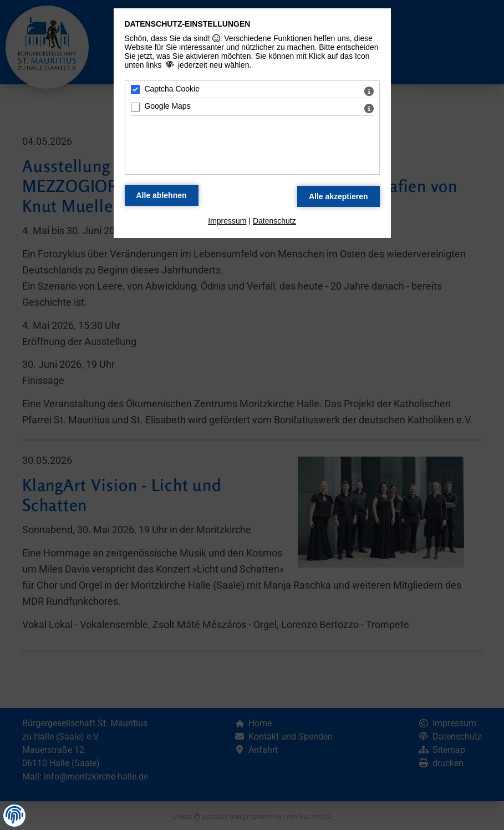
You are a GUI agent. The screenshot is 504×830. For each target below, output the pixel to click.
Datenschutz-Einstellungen (188, 24)
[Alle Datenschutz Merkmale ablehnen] (162, 195)
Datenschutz (274, 221)
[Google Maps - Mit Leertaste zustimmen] (135, 107)
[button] (14, 815)
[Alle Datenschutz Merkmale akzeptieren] (338, 196)
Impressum (227, 221)
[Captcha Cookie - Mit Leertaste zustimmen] (135, 89)
